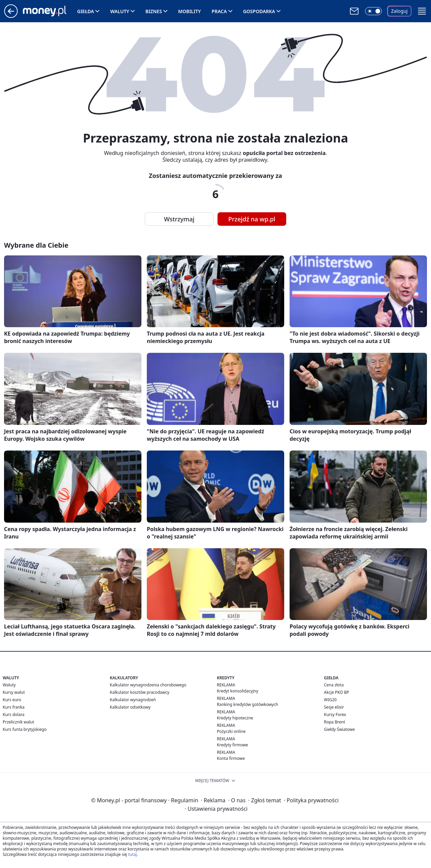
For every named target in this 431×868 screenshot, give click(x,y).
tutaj (132, 854)
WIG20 (330, 700)
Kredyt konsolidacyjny (238, 691)
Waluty (120, 11)
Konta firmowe (231, 758)
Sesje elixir (334, 707)
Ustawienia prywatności (216, 809)
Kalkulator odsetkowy (130, 707)
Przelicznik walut (18, 722)
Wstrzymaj (179, 219)
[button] (422, 11)
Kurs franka (14, 707)
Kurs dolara (14, 715)
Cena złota (334, 685)
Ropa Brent (335, 722)
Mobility (190, 11)
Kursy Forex (335, 715)
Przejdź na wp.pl (252, 219)
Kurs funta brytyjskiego (25, 729)
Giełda (86, 11)
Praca (219, 11)
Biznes (154, 11)
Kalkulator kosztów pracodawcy (140, 692)
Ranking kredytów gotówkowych (247, 704)
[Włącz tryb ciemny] (373, 11)
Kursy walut (14, 692)
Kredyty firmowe (233, 745)
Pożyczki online (231, 731)
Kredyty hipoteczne (235, 718)
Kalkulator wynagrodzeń (133, 700)
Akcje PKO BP (337, 692)
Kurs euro (12, 700)
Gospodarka (259, 11)
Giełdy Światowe (339, 729)
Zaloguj (400, 11)
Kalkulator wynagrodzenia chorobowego (148, 685)
